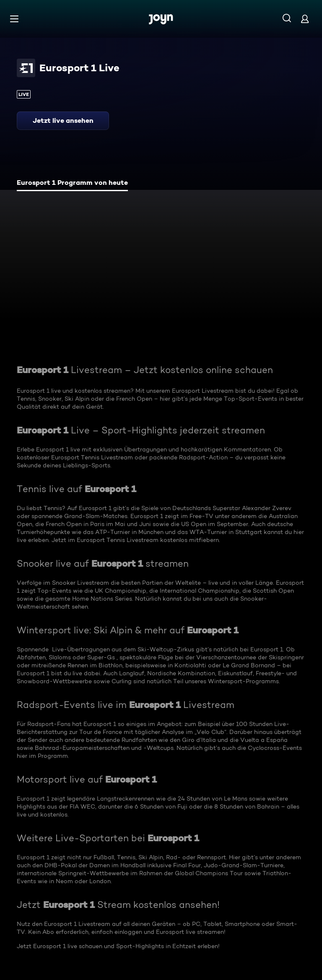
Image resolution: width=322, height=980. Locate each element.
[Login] (305, 19)
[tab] (72, 184)
